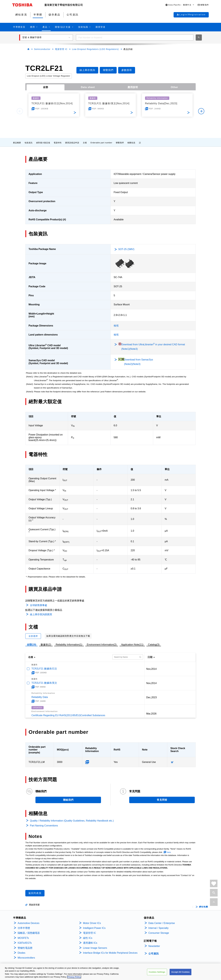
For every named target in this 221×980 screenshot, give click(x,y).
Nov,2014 (151, 669)
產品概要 (17, 143)
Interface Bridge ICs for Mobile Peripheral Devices (110, 953)
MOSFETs (23, 938)
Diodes (21, 953)
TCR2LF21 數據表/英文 (44, 683)
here (169, 852)
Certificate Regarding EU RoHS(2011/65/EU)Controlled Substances (68, 715)
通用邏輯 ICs (90, 943)
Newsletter (154, 946)
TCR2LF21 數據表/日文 (44, 669)
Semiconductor (42, 49)
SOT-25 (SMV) (126, 249)
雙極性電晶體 (25, 948)
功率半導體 (24, 928)
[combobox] (135, 38)
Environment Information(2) (102, 645)
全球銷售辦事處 (39, 605)
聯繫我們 (120, 143)
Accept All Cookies (180, 972)
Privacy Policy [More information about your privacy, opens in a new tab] (74, 977)
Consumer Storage (159, 933)
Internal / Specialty (159, 928)
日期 (150, 657)
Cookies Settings (157, 972)
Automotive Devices (28, 923)
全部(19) (31, 645)
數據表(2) (46, 645)
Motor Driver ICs (92, 923)
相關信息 (131, 143)
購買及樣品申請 (72, 143)
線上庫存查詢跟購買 (41, 614)
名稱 (31, 657)
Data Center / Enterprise (162, 923)
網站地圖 (204, 907)
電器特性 (58, 143)
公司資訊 (154, 954)
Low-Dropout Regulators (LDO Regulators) (95, 49)
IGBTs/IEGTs (25, 943)
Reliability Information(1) (69, 645)
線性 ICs (88, 938)
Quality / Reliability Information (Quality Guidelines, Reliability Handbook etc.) (72, 821)
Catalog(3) (154, 645)
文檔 (85, 143)
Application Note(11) (132, 645)
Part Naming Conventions (44, 826)
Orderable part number (101, 143)
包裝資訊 (29, 143)
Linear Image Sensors (95, 948)
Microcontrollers (26, 958)
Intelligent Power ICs (94, 928)
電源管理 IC (61, 49)
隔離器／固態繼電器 (29, 933)
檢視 (116, 326)
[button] (180, 5)
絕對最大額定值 (43, 143)
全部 (46, 87)
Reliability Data (40, 697)
